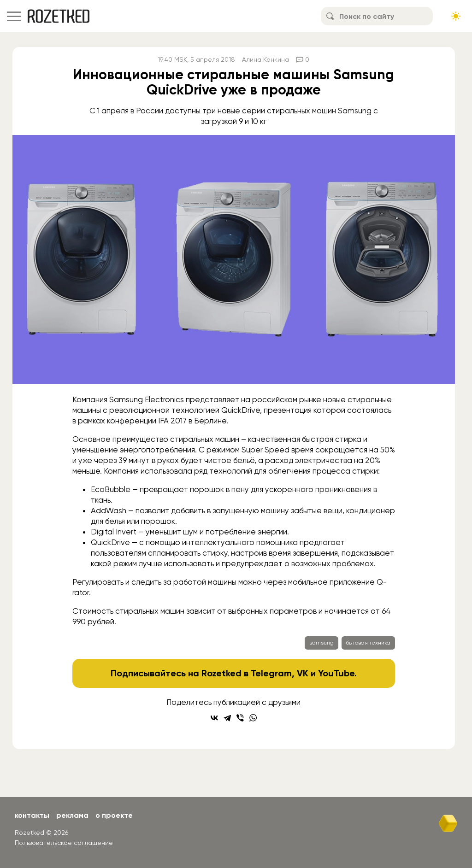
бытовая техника (368, 643)
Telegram (271, 673)
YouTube (336, 673)
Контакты (32, 815)
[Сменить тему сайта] (456, 16)
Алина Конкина (265, 59)
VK (303, 673)
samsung (322, 643)
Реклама (72, 815)
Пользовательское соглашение (64, 843)
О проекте (114, 815)
